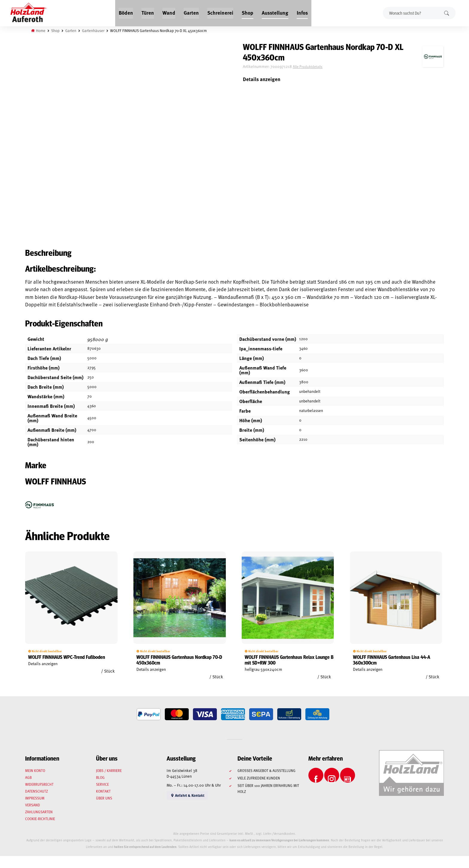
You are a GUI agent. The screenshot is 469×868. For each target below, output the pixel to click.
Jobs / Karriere (109, 770)
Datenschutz (36, 791)
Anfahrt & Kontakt (188, 796)
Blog (100, 777)
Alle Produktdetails (308, 66)
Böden (127, 13)
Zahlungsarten (39, 812)
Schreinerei (220, 13)
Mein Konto (35, 770)
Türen (148, 13)
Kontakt (103, 791)
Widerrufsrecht (39, 784)
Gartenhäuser (93, 31)
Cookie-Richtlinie (40, 819)
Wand (169, 13)
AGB (28, 777)
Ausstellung (274, 13)
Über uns (104, 798)
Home (41, 31)
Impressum (35, 798)
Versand (33, 805)
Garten (191, 13)
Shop (247, 13)
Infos (301, 13)
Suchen (447, 13)
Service (102, 784)
